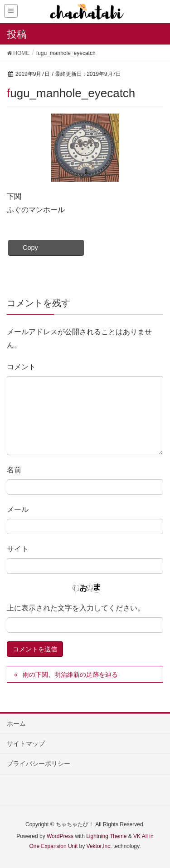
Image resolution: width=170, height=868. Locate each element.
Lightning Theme (106, 836)
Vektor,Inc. (99, 846)
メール (18, 509)
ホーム (16, 724)
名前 (14, 470)
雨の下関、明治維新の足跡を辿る (70, 675)
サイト (18, 549)
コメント (21, 367)
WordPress (60, 836)
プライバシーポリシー (39, 764)
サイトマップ (26, 744)
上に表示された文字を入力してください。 (76, 608)
